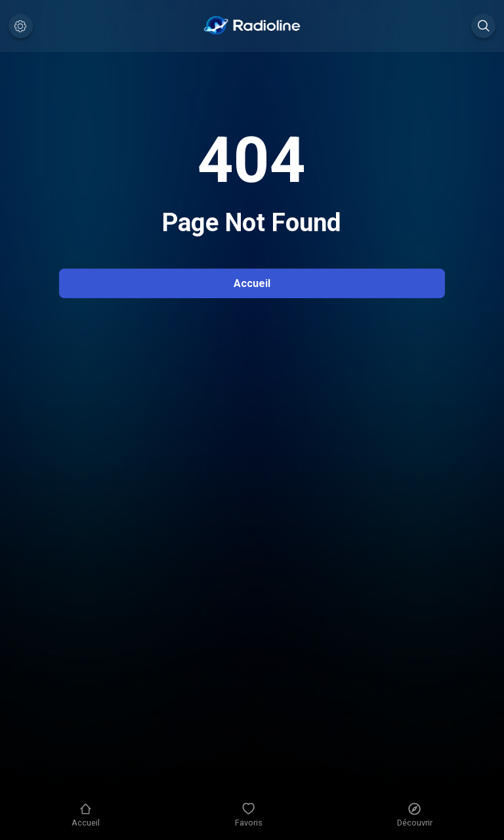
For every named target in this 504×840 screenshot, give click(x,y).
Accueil (252, 283)
